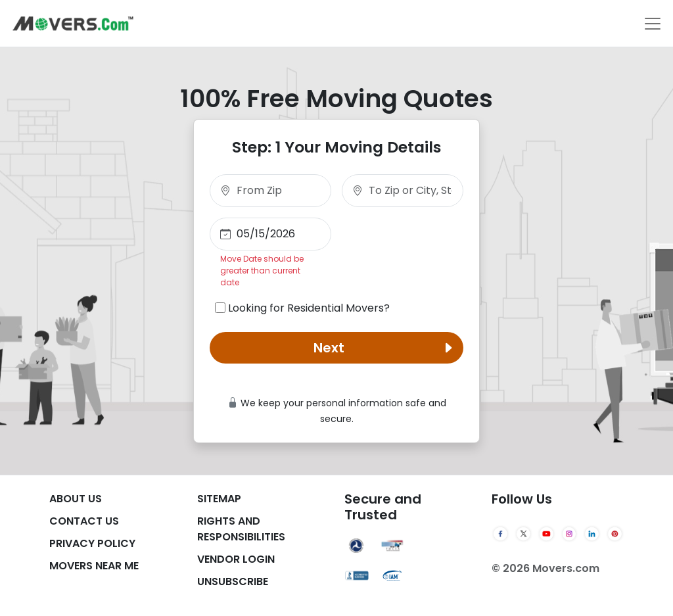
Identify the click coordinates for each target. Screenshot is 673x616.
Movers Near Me (94, 566)
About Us (76, 499)
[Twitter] (523, 534)
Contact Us (84, 521)
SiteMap (219, 499)
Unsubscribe (233, 581)
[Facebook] (500, 534)
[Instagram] (569, 534)
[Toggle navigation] (653, 24)
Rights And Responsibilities (241, 529)
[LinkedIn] (592, 534)
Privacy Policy (92, 543)
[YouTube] (546, 534)
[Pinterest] (615, 534)
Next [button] (386, 348)
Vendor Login (236, 559)
